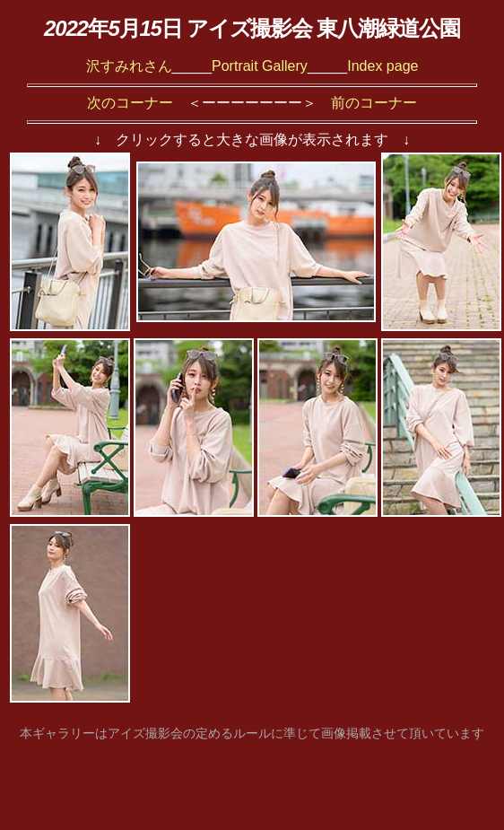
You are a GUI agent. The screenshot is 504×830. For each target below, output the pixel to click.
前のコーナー (374, 103)
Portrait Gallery (260, 66)
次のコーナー (130, 103)
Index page (382, 66)
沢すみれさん (129, 66)
